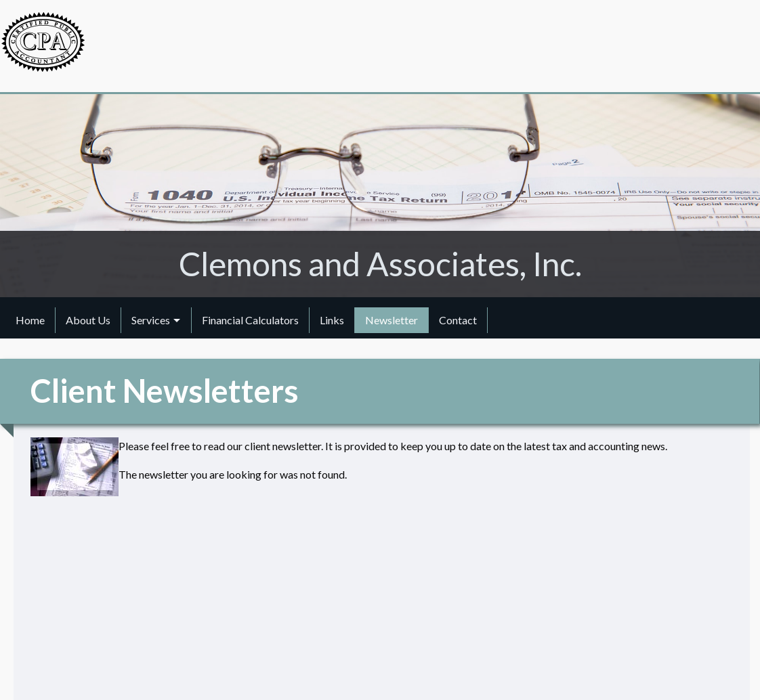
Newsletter (392, 320)
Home (30, 320)
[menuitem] (30, 320)
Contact (458, 320)
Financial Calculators (250, 320)
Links (332, 320)
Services (151, 320)
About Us (88, 320)
